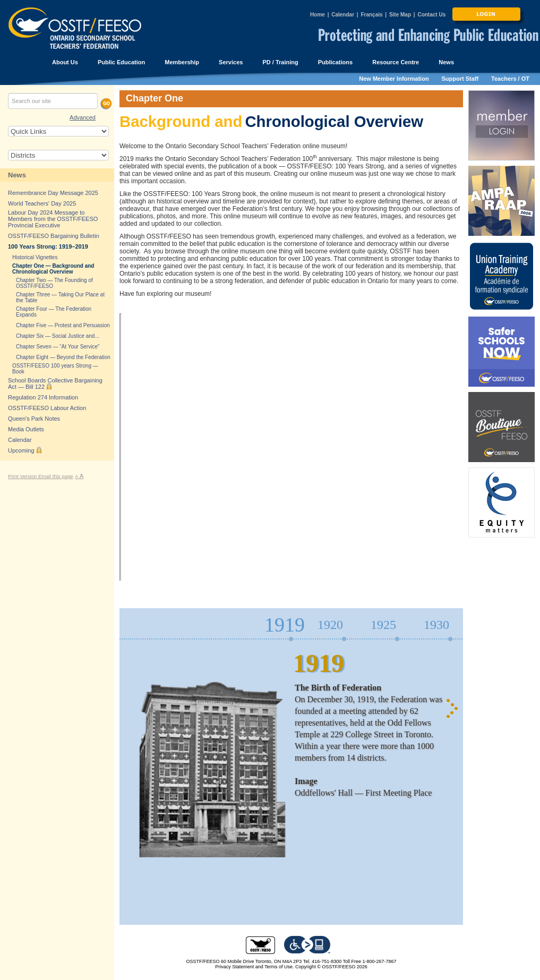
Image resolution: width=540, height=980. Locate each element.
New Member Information (394, 79)
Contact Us (431, 15)
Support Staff (460, 79)
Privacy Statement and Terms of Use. (254, 967)
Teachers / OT (510, 79)
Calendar (343, 15)
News (17, 175)
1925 (383, 625)
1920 (330, 625)
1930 (436, 625)
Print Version (23, 476)
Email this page (56, 476)
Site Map (400, 15)
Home (318, 15)
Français (371, 15)
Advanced (83, 117)
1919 (285, 625)
